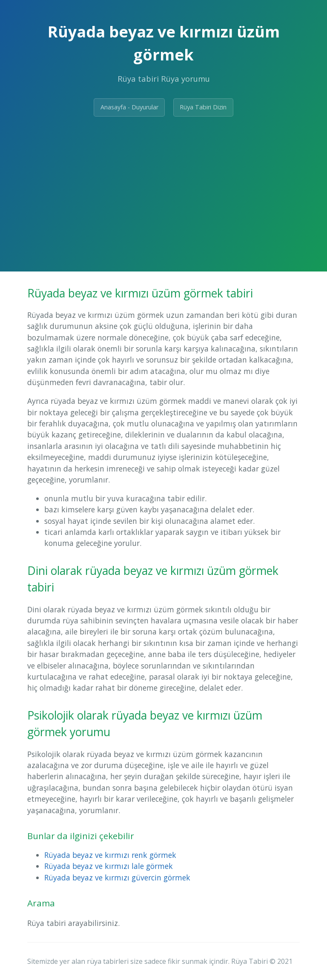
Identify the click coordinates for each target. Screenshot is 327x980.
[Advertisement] (163, 187)
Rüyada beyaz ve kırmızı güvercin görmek (117, 877)
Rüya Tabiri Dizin (203, 107)
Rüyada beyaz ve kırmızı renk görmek (110, 855)
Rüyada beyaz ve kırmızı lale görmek (109, 866)
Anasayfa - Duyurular (129, 107)
